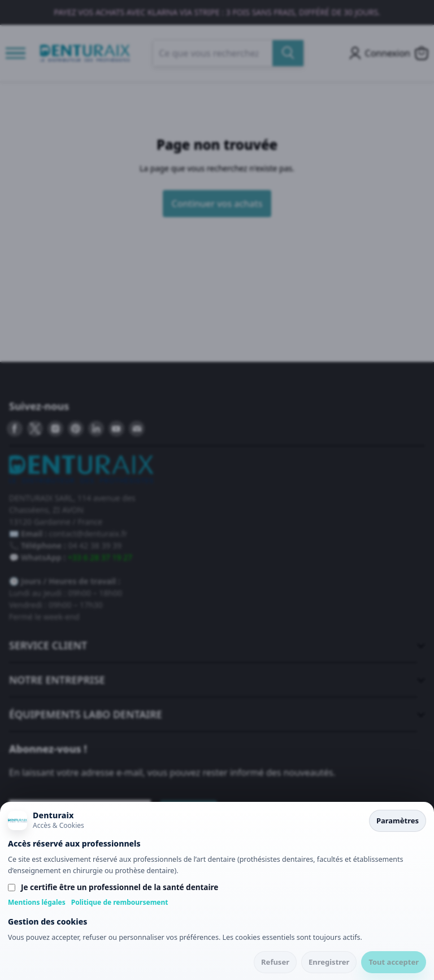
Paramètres (398, 821)
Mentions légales (37, 902)
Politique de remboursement (120, 902)
